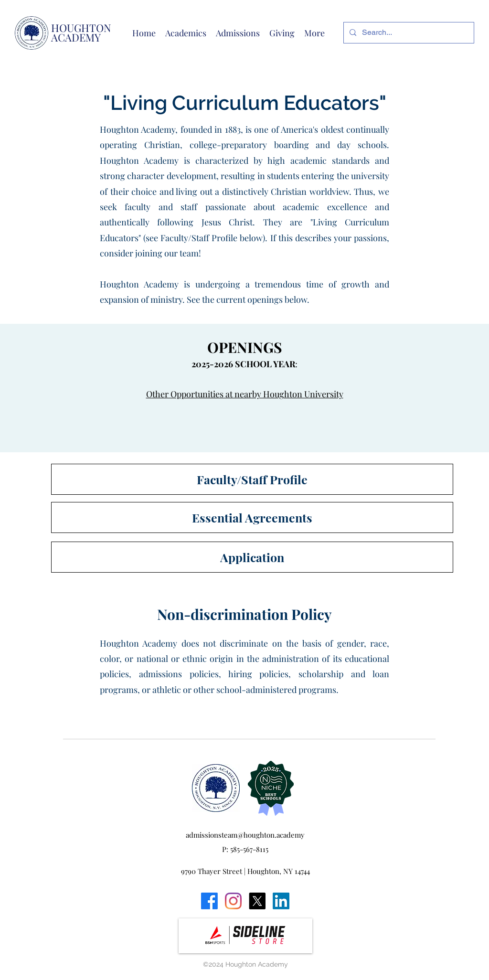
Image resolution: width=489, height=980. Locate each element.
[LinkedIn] (281, 901)
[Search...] (408, 33)
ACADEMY (76, 37)
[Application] (252, 557)
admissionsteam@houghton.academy (245, 835)
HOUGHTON (81, 28)
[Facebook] (209, 901)
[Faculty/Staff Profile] (252, 479)
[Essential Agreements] (252, 517)
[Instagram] (233, 901)
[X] (257, 901)
